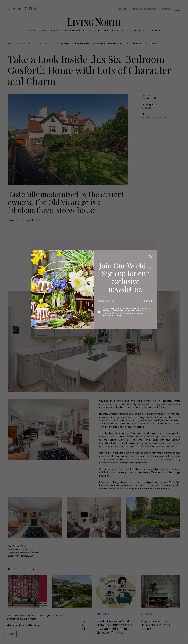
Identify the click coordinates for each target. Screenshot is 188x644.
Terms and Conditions (129, 311)
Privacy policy (109, 311)
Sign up (148, 301)
